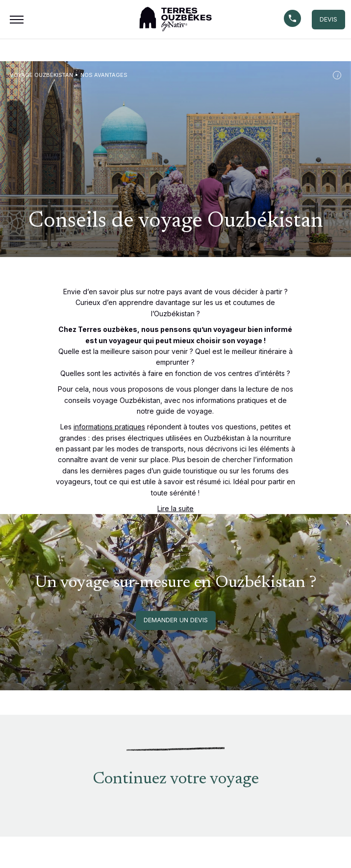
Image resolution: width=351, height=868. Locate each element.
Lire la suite (175, 508)
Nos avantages (104, 75)
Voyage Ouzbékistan (41, 75)
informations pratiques (109, 427)
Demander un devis (176, 620)
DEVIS (328, 19)
